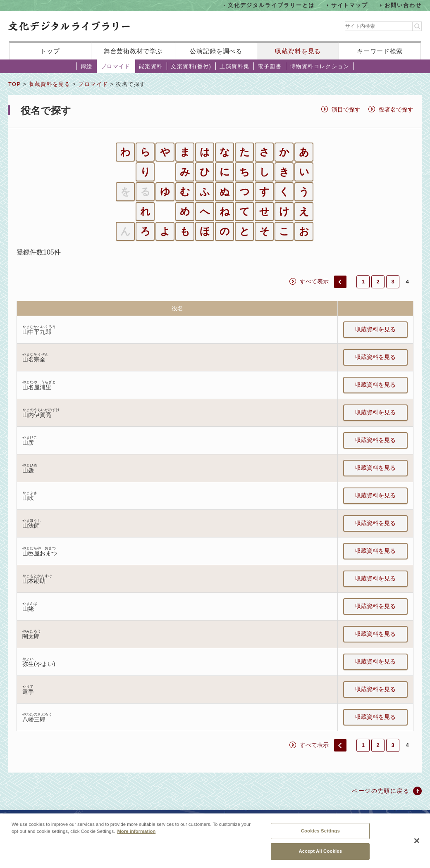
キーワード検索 (380, 51)
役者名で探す (396, 109)
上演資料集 (234, 66)
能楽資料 (151, 66)
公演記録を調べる (216, 51)
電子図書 (270, 66)
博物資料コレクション (320, 66)
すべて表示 (314, 281)
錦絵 (87, 66)
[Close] (417, 847)
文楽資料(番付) (191, 66)
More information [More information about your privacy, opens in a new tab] (136, 837)
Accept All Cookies (320, 857)
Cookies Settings (320, 837)
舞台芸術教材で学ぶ (133, 51)
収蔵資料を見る (298, 51)
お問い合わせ (403, 5)
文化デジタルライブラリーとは (271, 5)
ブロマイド (116, 66)
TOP (14, 84)
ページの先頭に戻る (381, 791)
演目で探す (346, 109)
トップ (50, 51)
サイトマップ (350, 5)
